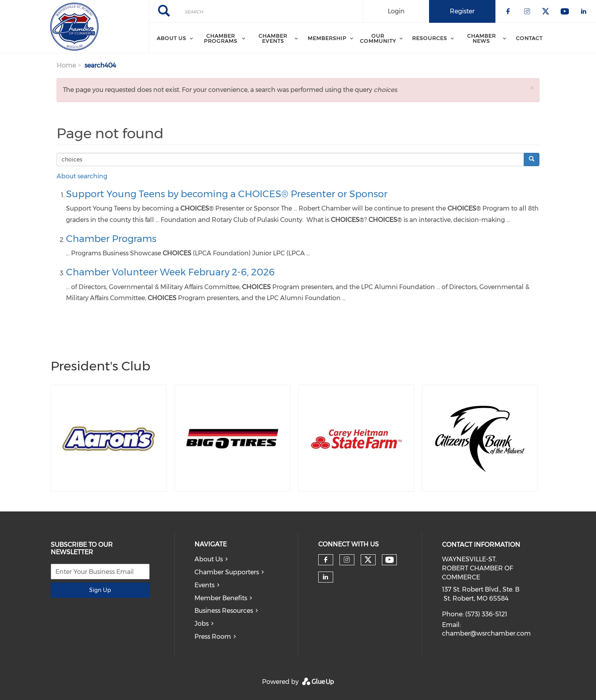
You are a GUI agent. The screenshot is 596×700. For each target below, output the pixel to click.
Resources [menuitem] (430, 38)
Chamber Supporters (227, 572)
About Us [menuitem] (171, 38)
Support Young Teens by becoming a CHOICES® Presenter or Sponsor (227, 194)
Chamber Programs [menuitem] (221, 38)
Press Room (213, 637)
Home (66, 65)
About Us (209, 559)
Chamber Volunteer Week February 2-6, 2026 (170, 272)
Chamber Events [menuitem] (273, 38)
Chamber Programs (111, 239)
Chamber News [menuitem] (481, 38)
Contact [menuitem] (529, 38)
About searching (82, 176)
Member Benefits (221, 598)
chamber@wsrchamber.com (486, 633)
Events (204, 585)
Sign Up (100, 590)
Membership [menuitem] (327, 38)
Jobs (202, 624)
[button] (532, 88)
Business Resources (224, 611)
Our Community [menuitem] (378, 38)
